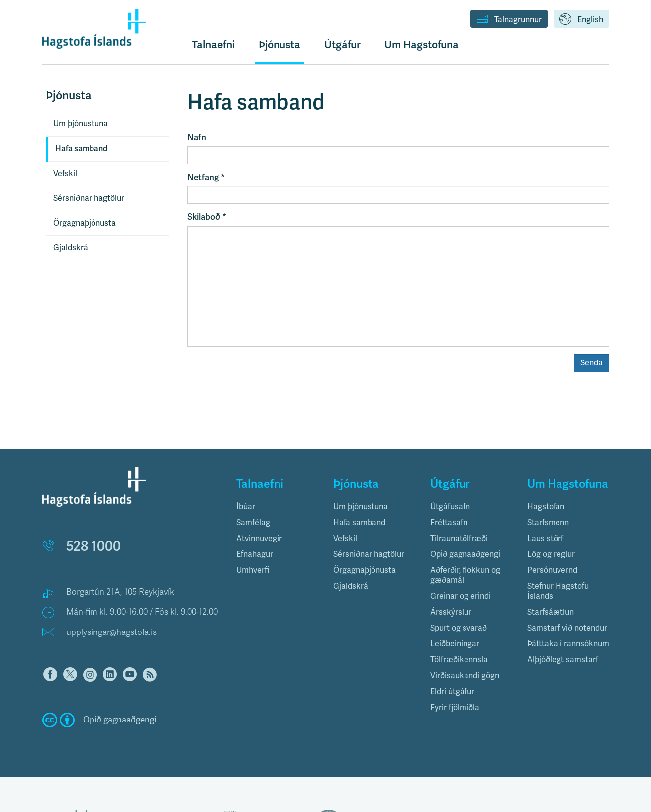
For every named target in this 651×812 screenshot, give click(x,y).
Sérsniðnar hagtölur (89, 198)
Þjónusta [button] (279, 45)
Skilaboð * (207, 217)
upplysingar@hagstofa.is (111, 632)
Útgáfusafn (450, 507)
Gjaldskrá (71, 248)
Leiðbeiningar (455, 644)
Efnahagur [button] (255, 554)
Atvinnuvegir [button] (259, 539)
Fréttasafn (449, 523)
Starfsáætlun (551, 612)
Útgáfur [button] (342, 45)
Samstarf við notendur (567, 628)
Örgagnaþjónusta (85, 223)
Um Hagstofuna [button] (421, 45)
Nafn (197, 137)
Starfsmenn (548, 523)
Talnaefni (213, 45)
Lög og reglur (551, 554)
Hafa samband (81, 149)
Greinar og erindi (461, 596)
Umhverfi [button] (253, 570)
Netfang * (206, 177)
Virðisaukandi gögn (465, 676)
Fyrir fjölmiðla (455, 708)
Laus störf (545, 539)
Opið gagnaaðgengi (465, 554)
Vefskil (65, 174)
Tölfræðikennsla (459, 660)
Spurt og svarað (459, 628)
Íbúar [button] (246, 507)
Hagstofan (546, 507)
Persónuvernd (552, 570)
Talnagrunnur (509, 20)
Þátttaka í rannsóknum (568, 644)
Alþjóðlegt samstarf (563, 660)
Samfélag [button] (253, 523)
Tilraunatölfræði (459, 539)
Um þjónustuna (81, 124)
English (581, 20)
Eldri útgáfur (452, 692)
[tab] (277, 507)
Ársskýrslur (451, 612)
